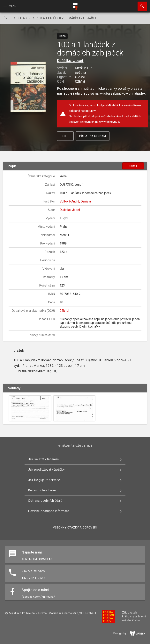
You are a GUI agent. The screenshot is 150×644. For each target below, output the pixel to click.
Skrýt (133, 166)
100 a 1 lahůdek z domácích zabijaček (67, 18)
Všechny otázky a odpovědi (75, 528)
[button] (28, 87)
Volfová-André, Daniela (75, 201)
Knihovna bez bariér (42, 490)
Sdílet (65, 136)
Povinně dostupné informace (49, 511)
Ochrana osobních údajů (45, 501)
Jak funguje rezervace (44, 480)
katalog (24, 18)
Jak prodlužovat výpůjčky (46, 470)
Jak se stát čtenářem (43, 459)
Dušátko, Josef (70, 61)
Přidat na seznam (93, 136)
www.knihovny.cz (110, 122)
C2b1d (64, 311)
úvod (7, 18)
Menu (10, 6)
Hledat (140, 4)
